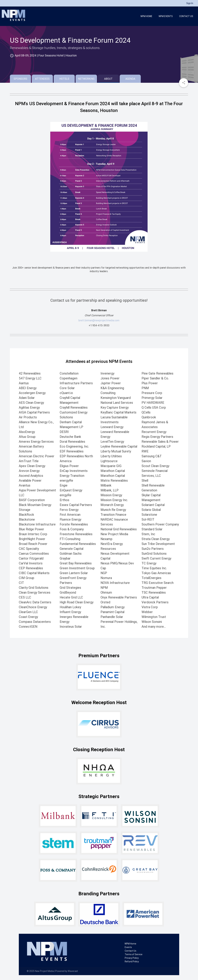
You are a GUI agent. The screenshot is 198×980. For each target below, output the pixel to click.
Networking (86, 79)
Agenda (130, 79)
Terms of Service (134, 954)
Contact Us (186, 16)
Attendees (42, 79)
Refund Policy (132, 962)
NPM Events (166, 16)
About (108, 79)
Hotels (64, 79)
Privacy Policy (132, 958)
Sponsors (20, 79)
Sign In (190, 3)
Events (128, 947)
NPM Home (146, 16)
